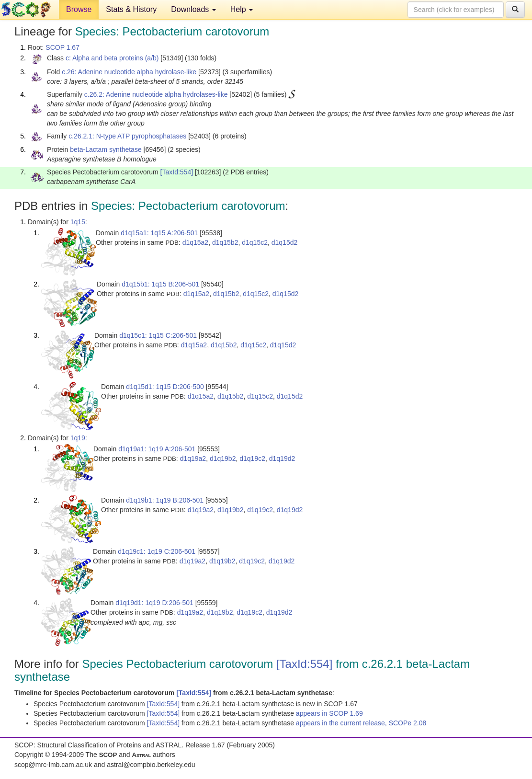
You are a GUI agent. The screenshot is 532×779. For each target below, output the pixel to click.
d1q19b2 (223, 458)
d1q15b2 (225, 242)
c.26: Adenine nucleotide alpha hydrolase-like (129, 72)
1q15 (78, 222)
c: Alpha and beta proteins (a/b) (112, 58)
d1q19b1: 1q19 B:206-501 (165, 500)
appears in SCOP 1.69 (329, 713)
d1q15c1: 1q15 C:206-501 (158, 335)
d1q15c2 (255, 242)
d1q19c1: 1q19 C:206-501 (157, 551)
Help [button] (242, 9)
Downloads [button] (193, 9)
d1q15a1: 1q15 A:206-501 (159, 233)
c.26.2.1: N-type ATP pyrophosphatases (127, 136)
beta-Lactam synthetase (106, 149)
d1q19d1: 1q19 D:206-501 (154, 603)
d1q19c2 (252, 458)
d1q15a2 (196, 242)
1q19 (78, 438)
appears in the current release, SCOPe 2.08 (361, 723)
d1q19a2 (193, 458)
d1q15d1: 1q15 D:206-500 (165, 387)
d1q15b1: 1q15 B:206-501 (160, 284)
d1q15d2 (285, 242)
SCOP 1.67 (62, 47)
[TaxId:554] (177, 172)
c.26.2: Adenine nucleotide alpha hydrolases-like (156, 94)
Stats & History (131, 9)
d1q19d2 (282, 458)
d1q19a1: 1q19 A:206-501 (157, 449)
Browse (79, 9)
